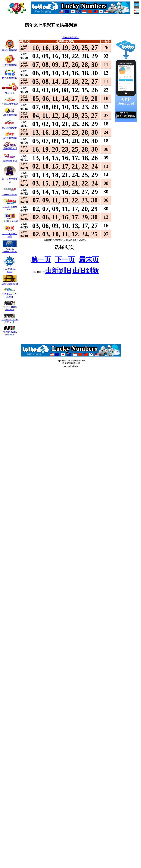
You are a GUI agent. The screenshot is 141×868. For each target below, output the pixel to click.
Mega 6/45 (10, 92)
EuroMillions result (10, 269)
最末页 (89, 259)
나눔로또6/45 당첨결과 (10, 294)
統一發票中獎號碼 (10, 179)
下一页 (65, 259)
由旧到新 (86, 271)
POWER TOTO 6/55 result (10, 307)
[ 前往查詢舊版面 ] (71, 38)
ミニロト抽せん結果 (10, 234)
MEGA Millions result (10, 207)
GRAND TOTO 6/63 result (10, 332)
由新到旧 (58, 271)
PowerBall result (10, 193)
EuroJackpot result (10, 283)
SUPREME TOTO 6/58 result (10, 320)
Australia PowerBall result (10, 249)
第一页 (41, 259)
